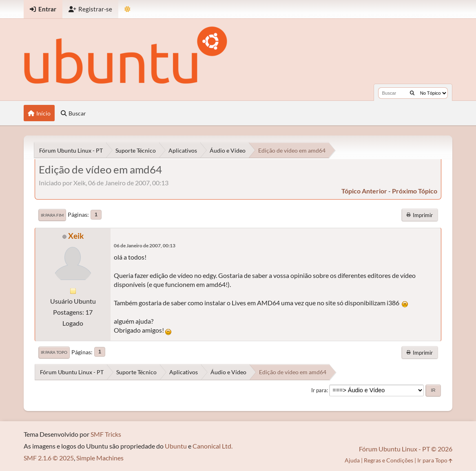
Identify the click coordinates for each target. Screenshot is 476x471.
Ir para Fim (52, 215)
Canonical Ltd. (213, 446)
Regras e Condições (389, 460)
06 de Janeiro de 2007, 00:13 (145, 245)
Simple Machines (100, 458)
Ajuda (352, 460)
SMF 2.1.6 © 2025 (49, 458)
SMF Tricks (106, 434)
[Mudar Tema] (127, 9)
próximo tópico (415, 191)
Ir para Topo (54, 352)
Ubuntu (176, 446)
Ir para (319, 390)
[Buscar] (412, 93)
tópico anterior (364, 191)
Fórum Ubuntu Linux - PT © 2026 (406, 449)
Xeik (76, 236)
